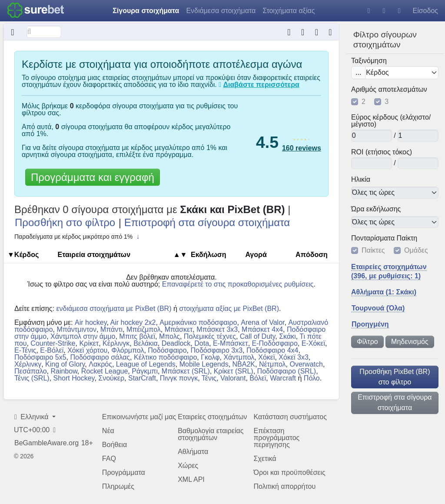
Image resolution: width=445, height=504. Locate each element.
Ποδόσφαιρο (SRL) (287, 371)
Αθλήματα (193, 452)
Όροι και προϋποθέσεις (289, 472)
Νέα (108, 431)
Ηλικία (361, 180)
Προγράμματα (124, 472)
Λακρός (100, 364)
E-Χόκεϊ (313, 343)
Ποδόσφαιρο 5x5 (40, 357)
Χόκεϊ (266, 357)
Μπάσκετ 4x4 (262, 329)
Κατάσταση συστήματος (290, 417)
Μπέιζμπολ (144, 329)
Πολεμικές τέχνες (210, 336)
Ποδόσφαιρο (167, 350)
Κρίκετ (89, 343)
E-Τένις (25, 350)
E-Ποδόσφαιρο (275, 343)
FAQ (109, 459)
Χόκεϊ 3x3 (294, 357)
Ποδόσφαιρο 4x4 (272, 350)
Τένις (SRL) (32, 378)
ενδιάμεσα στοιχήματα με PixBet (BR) (114, 309)
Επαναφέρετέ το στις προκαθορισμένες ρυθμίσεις (238, 284)
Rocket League (105, 371)
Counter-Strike (53, 343)
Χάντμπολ (239, 357)
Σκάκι (287, 336)
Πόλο (312, 378)
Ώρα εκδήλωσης (376, 209)
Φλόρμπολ (128, 350)
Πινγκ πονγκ (179, 378)
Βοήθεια (115, 445)
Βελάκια (146, 343)
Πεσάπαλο (31, 371)
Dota (202, 343)
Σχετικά (265, 459)
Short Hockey (74, 378)
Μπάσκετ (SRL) (186, 371)
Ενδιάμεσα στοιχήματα (221, 11)
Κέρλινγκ (116, 343)
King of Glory (65, 364)
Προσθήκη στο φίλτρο (65, 222)
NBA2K (244, 364)
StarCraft (142, 378)
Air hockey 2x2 (133, 322)
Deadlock (176, 343)
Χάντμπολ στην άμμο (83, 336)
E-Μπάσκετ (231, 343)
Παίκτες (373, 250)
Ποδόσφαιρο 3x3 (216, 350)
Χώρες (188, 466)
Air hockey (91, 322)
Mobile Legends (204, 364)
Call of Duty (258, 336)
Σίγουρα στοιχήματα (146, 11)
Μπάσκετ (179, 329)
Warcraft (283, 378)
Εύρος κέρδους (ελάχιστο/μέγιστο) (391, 121)
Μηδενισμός (410, 342)
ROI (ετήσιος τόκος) (382, 152)
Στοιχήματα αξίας (289, 11)
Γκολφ (210, 357)
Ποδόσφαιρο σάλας (100, 357)
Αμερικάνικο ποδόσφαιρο (198, 322)
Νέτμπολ (272, 364)
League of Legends (146, 364)
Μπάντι (111, 329)
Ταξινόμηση (369, 61)
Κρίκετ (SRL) (234, 371)
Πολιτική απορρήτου (284, 486)
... (358, 72)
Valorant (233, 378)
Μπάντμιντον (76, 329)
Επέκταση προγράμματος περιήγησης (276, 438)
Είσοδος (425, 11)
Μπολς (169, 336)
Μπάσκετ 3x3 (217, 329)
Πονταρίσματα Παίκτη (384, 238)
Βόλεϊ (258, 378)
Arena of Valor (262, 322)
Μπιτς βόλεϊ (137, 336)
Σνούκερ (111, 378)
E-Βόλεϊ (52, 350)
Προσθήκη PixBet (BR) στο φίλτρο (395, 377)
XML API (191, 479)
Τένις (209, 378)
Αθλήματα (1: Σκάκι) (384, 292)
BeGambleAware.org (46, 443)
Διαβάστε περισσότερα (261, 85)
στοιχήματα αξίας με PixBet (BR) (229, 309)
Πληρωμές (118, 486)
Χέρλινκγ (28, 364)
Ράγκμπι (145, 371)
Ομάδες (416, 250)
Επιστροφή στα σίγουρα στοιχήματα (395, 402)
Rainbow (64, 371)
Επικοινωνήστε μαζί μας (139, 417)
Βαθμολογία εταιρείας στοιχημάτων (211, 434)
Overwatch (306, 364)
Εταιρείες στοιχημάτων (212, 417)
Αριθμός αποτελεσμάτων (389, 90)
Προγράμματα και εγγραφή (93, 177)
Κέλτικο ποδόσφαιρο (165, 357)
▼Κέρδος (23, 255)
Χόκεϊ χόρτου (87, 350)
